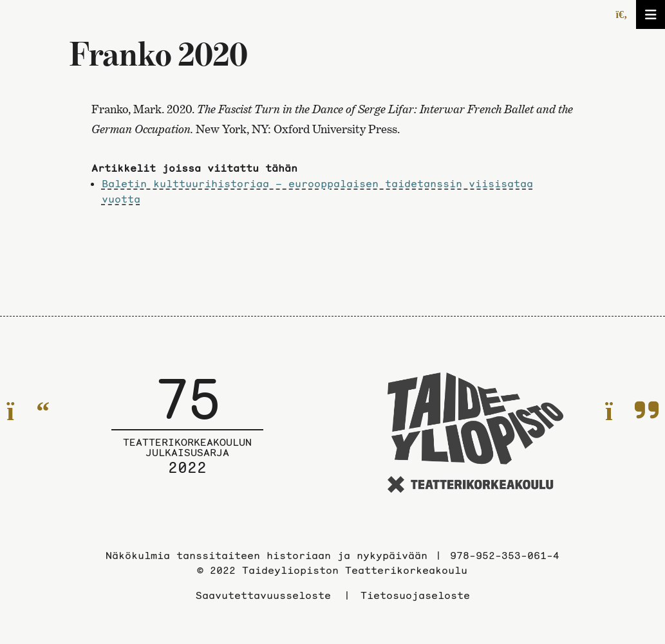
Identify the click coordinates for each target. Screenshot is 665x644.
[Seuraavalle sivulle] (632, 411)
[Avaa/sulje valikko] (651, 14)
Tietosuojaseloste (415, 595)
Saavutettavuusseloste (263, 595)
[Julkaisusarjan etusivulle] (187, 435)
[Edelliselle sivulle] (28, 411)
